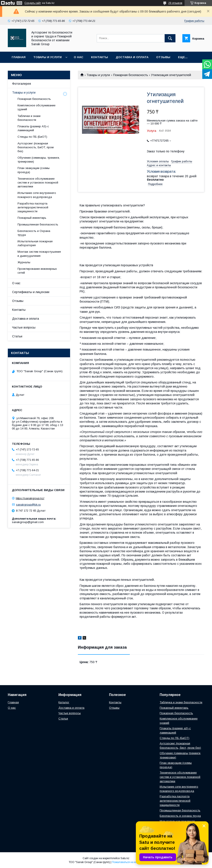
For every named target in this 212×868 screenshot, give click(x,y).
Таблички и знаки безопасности (29, 118)
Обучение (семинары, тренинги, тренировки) (39, 160)
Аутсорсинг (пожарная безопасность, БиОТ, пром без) (36, 147)
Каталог (64, 702)
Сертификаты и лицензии (31, 292)
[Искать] (170, 38)
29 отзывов (175, 3)
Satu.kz (125, 858)
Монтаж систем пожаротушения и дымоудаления (39, 254)
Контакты (100, 57)
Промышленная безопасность (38, 224)
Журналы (24, 262)
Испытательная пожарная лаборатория (35, 243)
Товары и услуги (47, 57)
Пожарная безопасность (131, 75)
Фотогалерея (22, 84)
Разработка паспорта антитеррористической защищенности (33, 207)
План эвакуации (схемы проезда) (34, 170)
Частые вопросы (24, 327)
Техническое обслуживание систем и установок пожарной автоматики (38, 183)
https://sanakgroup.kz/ (30, 498)
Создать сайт (33, 3)
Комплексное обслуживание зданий (36, 107)
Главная (19, 57)
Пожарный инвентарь (32, 218)
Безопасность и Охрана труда (34, 233)
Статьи (17, 336)
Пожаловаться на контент (128, 862)
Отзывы (163, 57)
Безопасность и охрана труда (180, 816)
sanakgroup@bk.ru (28, 505)
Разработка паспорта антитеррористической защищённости (175, 801)
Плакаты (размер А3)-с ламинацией (33, 128)
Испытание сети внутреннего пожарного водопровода (37, 195)
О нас (79, 57)
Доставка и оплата (132, 57)
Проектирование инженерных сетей (37, 271)
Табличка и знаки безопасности (181, 702)
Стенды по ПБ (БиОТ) (32, 137)
